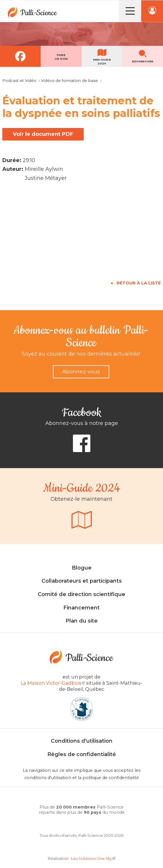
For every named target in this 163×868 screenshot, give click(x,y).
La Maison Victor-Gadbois (53, 683)
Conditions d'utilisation (82, 741)
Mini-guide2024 (102, 62)
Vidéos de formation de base (69, 80)
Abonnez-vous (81, 372)
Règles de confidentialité (82, 754)
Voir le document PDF (43, 134)
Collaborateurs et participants (82, 581)
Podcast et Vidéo (19, 80)
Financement (81, 608)
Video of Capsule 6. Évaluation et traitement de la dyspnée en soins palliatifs (81, 231)
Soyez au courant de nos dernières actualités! (81, 354)
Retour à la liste (139, 283)
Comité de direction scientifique (81, 594)
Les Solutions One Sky (93, 859)
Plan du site (82, 621)
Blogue (82, 568)
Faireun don (61, 57)
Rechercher (143, 61)
